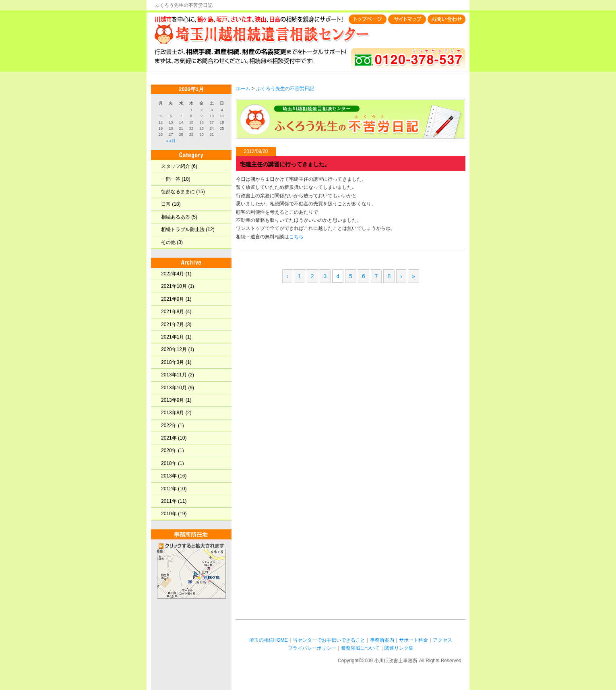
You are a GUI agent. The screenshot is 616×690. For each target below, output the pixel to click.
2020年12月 (174, 349)
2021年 (169, 438)
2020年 (169, 450)
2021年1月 (173, 337)
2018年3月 (173, 362)
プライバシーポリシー (312, 648)
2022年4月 (173, 274)
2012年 (169, 489)
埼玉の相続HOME (269, 640)
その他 (168, 242)
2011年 (169, 501)
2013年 (169, 476)
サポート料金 (413, 640)
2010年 (169, 514)
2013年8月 (173, 413)
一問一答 (171, 179)
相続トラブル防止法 (183, 229)
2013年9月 (173, 400)
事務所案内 (382, 640)
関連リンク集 (399, 648)
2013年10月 (174, 388)
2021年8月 (173, 312)
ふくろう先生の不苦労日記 (285, 89)
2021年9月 (173, 299)
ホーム (243, 89)
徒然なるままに (178, 192)
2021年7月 (173, 324)
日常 (166, 204)
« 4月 (171, 141)
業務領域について (360, 648)
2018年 (169, 463)
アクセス (442, 640)
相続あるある (176, 217)
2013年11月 (174, 375)
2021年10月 (174, 286)
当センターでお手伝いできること (329, 640)
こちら (296, 237)
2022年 (169, 426)
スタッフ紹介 (176, 166)
